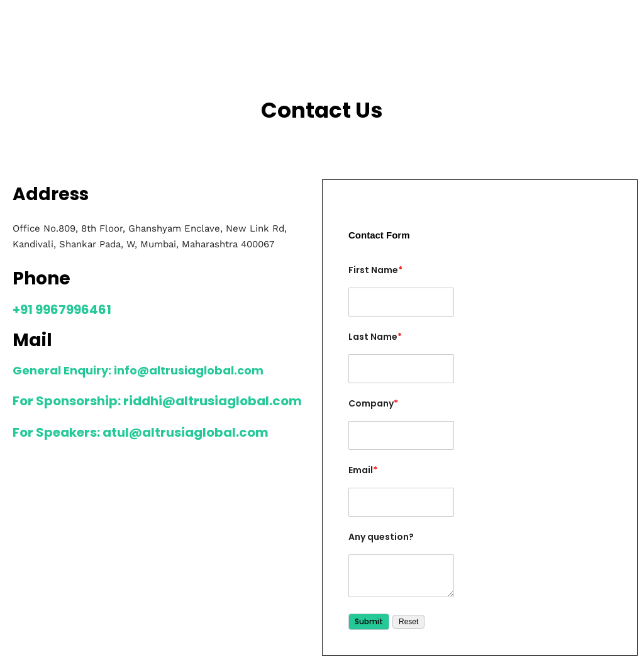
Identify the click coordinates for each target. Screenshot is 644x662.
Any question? (381, 537)
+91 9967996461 (62, 310)
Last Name (375, 337)
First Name (375, 270)
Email (363, 470)
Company (373, 403)
